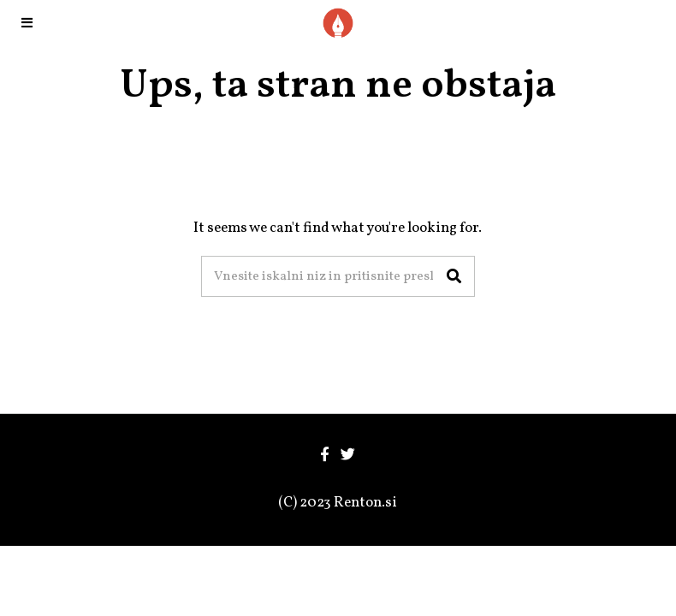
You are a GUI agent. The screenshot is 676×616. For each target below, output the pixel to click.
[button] (454, 276)
